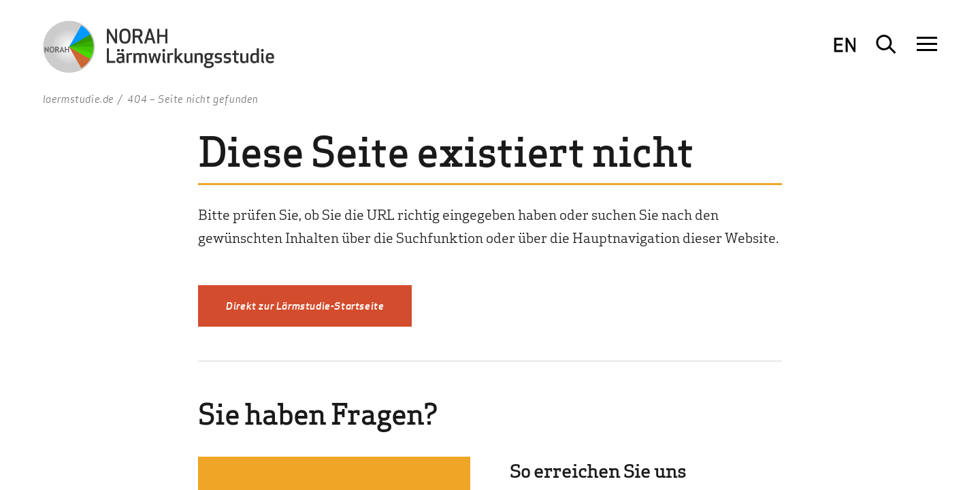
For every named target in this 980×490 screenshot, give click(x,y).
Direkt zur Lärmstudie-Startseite (305, 306)
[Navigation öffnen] (927, 44)
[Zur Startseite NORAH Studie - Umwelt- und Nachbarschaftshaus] (159, 49)
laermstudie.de (79, 99)
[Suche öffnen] (886, 44)
